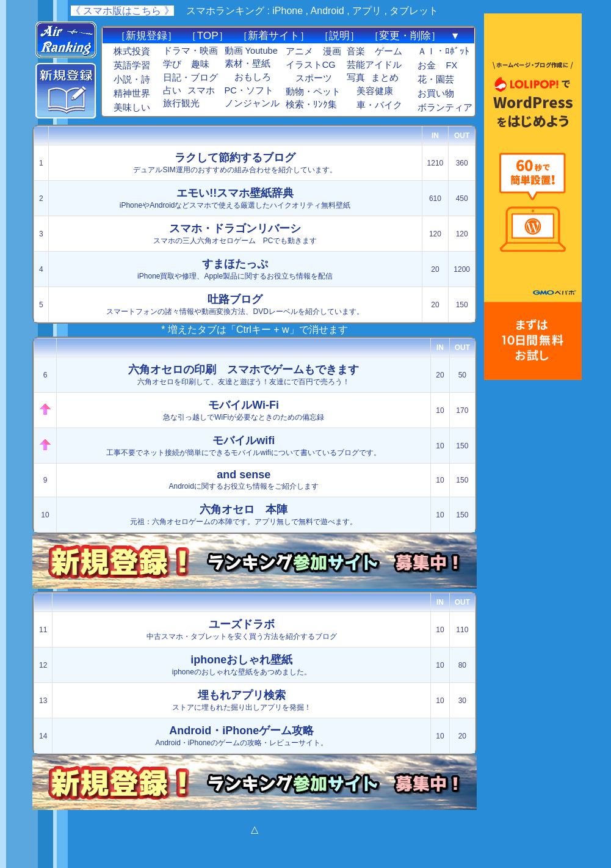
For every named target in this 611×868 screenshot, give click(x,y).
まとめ (385, 78)
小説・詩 (132, 79)
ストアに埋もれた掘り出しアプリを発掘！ (242, 700)
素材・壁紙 (248, 64)
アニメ (299, 51)
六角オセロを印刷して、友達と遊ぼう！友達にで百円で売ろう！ (244, 375)
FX (451, 65)
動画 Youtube (251, 51)
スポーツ (314, 78)
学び (172, 64)
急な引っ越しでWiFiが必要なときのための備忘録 (244, 410)
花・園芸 (436, 79)
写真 (356, 78)
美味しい (132, 108)
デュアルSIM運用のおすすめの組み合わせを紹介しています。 (235, 163)
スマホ (201, 90)
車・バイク (379, 105)
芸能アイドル (374, 65)
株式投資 (132, 51)
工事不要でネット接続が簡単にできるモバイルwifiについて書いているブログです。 (243, 446)
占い (172, 90)
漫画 (332, 51)
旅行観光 (181, 103)
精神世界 (132, 93)
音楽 (356, 51)
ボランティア (445, 108)
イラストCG (311, 65)
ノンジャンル (252, 103)
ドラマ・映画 (190, 51)
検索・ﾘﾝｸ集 (311, 104)
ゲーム (389, 51)
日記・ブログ (190, 78)
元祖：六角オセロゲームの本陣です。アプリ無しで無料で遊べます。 (244, 515)
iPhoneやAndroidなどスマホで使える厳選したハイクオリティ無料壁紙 (235, 198)
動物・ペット (313, 92)
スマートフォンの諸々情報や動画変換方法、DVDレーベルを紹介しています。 (235, 305)
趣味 (200, 64)
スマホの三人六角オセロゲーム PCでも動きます (235, 234)
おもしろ (253, 77)
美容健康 (375, 91)
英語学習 (132, 65)
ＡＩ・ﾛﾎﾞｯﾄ (443, 51)
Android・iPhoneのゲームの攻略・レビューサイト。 (241, 736)
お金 (427, 65)
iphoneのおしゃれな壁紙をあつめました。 (242, 665)
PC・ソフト (249, 90)
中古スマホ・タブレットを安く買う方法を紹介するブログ (242, 629)
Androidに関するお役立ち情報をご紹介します (243, 480)
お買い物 (436, 93)
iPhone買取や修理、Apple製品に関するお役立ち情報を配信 (235, 269)
